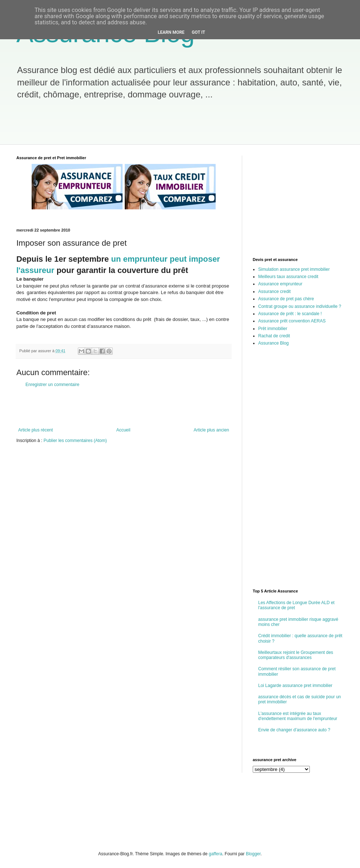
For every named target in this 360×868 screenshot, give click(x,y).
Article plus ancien (211, 430)
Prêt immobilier (273, 329)
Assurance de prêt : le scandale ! (290, 314)
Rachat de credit (274, 336)
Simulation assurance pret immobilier (294, 269)
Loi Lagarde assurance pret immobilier (295, 686)
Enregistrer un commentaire (52, 385)
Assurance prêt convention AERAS (292, 321)
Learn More (171, 32)
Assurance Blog (273, 343)
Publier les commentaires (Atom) (75, 441)
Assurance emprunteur (280, 284)
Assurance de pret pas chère (286, 299)
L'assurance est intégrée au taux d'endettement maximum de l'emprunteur (298, 716)
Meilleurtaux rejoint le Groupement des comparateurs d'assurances (296, 655)
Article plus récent (35, 430)
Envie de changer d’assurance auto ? (294, 730)
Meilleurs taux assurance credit (288, 277)
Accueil (123, 430)
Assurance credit (274, 292)
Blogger (253, 854)
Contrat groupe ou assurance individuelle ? (300, 306)
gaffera (215, 854)
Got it (198, 32)
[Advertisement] (143, 126)
